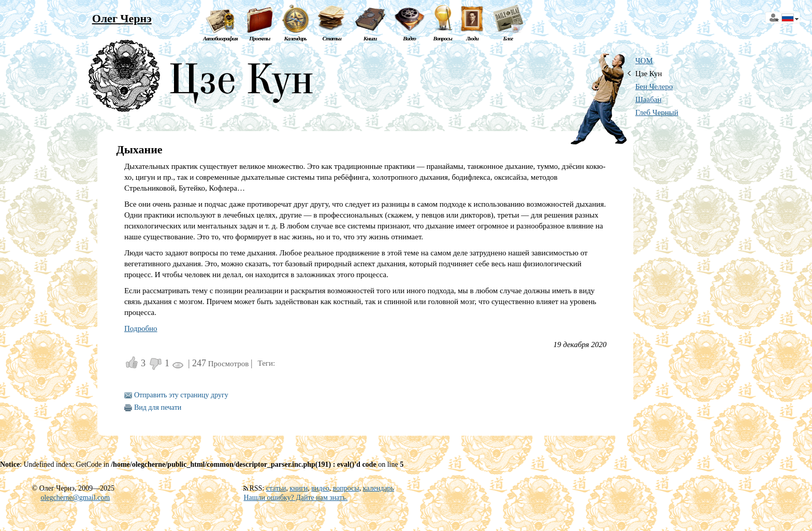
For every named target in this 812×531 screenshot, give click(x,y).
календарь (379, 488)
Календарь (295, 38)
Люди (472, 38)
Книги (370, 38)
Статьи (332, 38)
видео (320, 488)
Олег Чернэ (122, 18)
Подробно (141, 328)
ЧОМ (644, 61)
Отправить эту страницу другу (181, 395)
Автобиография (220, 38)
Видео (409, 38)
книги (299, 488)
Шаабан (649, 99)
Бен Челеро (654, 87)
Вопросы (442, 38)
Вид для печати (158, 407)
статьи (276, 488)
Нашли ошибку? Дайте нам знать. (295, 498)
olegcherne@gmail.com (75, 498)
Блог (508, 38)
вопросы (346, 488)
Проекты (259, 38)
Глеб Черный (657, 112)
